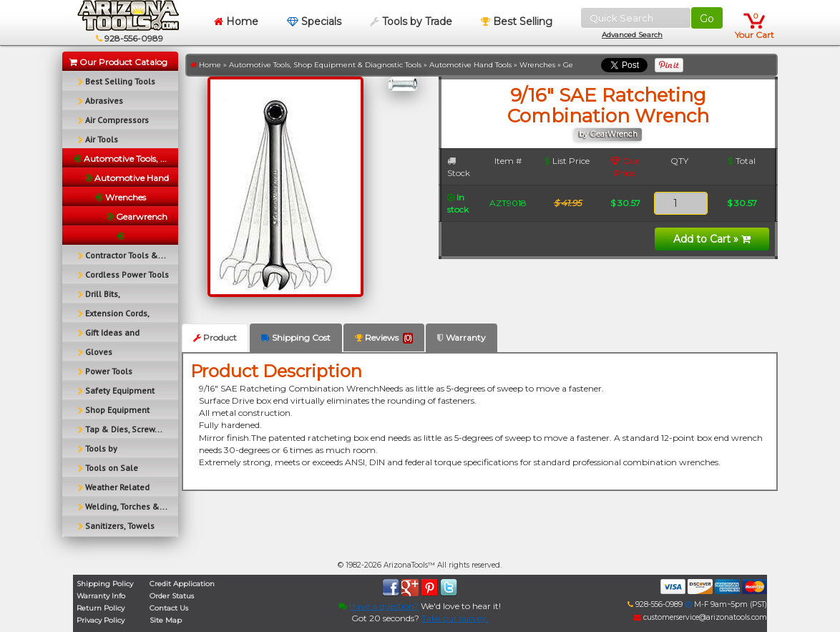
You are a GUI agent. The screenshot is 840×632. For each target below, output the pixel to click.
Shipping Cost (296, 337)
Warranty (461, 337)
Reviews (384, 338)
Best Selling (517, 21)
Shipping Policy (105, 584)
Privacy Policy (101, 620)
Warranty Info (101, 596)
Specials (314, 21)
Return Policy (101, 608)
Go (707, 19)
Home (236, 21)
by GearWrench (608, 134)
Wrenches (537, 65)
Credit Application (182, 584)
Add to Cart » (712, 239)
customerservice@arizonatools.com (700, 617)
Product (215, 337)
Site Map (166, 620)
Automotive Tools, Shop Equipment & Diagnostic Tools (325, 65)
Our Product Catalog (118, 62)
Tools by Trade (411, 21)
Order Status (172, 596)
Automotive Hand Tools (470, 65)
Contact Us (169, 608)
